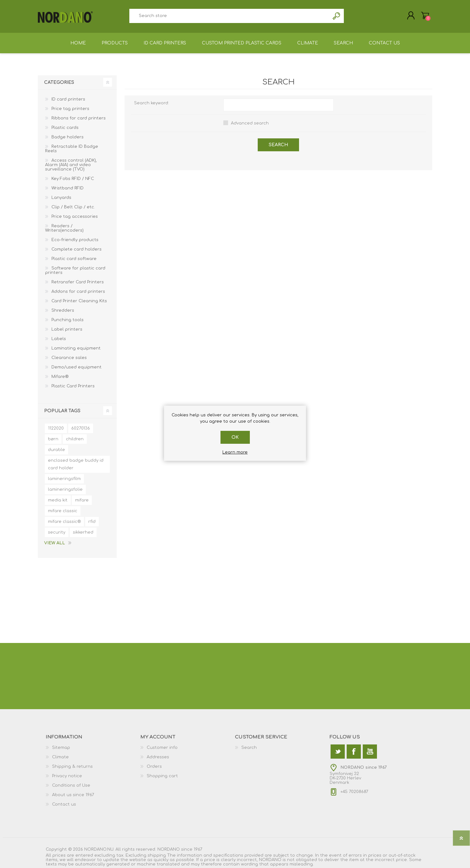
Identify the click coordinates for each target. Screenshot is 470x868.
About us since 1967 (73, 795)
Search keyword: (151, 103)
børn (53, 439)
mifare (82, 500)
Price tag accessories (75, 217)
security (57, 532)
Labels (59, 339)
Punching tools (68, 320)
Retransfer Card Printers (78, 282)
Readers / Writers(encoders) (64, 228)
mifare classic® (64, 522)
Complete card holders (76, 249)
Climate (60, 757)
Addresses (158, 757)
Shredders (63, 310)
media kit (58, 500)
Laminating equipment (76, 348)
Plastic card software (74, 259)
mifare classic (63, 511)
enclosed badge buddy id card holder (76, 464)
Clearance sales (69, 358)
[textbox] (229, 16)
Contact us (64, 804)
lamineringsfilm (64, 479)
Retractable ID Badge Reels (72, 149)
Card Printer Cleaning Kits (79, 301)
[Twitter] (338, 752)
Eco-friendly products (75, 240)
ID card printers (68, 99)
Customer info (162, 748)
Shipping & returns (72, 767)
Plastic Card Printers (73, 386)
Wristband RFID (68, 188)
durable (56, 450)
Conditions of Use (71, 785)
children (75, 439)
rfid (92, 522)
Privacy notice (67, 776)
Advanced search (250, 123)
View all (55, 543)
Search (337, 16)
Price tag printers (70, 109)
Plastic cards (65, 128)
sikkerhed (83, 532)
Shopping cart (425, 15)
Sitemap (61, 748)
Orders (154, 767)
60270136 (81, 428)
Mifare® (60, 377)
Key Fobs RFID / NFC (73, 179)
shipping (157, 855)
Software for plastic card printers (75, 270)
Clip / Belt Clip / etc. (73, 207)
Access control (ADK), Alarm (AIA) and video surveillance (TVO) (71, 165)
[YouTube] (370, 752)
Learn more (235, 452)
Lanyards (61, 198)
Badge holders (68, 137)
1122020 (56, 428)
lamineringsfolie (65, 489)
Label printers (67, 329)
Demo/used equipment (76, 367)
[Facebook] (354, 752)
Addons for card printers (78, 292)
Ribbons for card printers (79, 118)
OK (235, 437)
